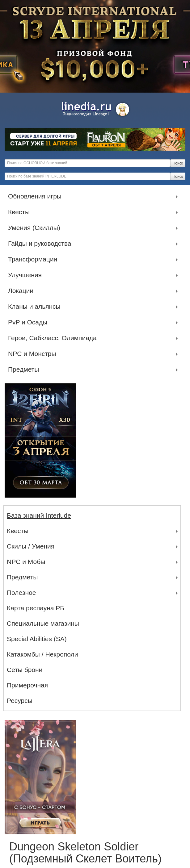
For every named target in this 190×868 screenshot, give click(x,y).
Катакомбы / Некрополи (42, 654)
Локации (22, 291)
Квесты (20, 212)
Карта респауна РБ (36, 608)
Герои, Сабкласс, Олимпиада (54, 338)
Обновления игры (36, 196)
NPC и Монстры (34, 354)
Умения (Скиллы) (36, 228)
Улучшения (26, 275)
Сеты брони (25, 670)
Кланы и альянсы (36, 307)
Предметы (25, 369)
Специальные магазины (43, 623)
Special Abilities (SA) (37, 639)
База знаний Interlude (39, 515)
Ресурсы (20, 701)
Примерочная (27, 685)
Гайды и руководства (41, 244)
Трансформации (34, 259)
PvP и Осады (29, 322)
